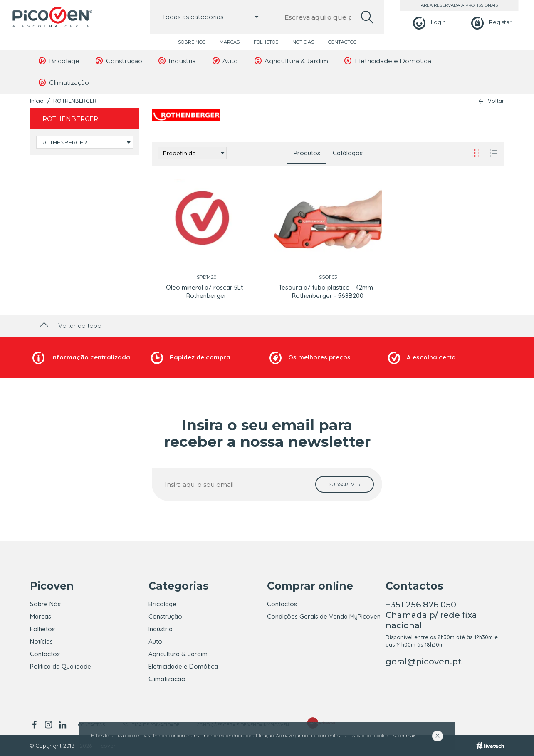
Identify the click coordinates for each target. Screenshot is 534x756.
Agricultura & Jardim (290, 61)
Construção (118, 61)
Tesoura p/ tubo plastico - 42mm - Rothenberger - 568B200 (328, 291)
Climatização (63, 82)
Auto (224, 61)
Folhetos (266, 42)
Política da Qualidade (61, 666)
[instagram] (48, 725)
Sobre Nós (192, 42)
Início (37, 101)
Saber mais (404, 736)
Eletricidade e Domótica (387, 61)
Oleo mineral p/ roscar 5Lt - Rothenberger (206, 291)
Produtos (307, 153)
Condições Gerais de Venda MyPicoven (324, 616)
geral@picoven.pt (424, 662)
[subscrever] (345, 484)
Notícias (303, 42)
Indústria (177, 61)
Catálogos (348, 153)
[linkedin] (62, 725)
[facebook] (36, 725)
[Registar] (490, 22)
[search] (367, 17)
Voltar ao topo (70, 326)
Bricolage (58, 61)
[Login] (428, 22)
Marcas (230, 42)
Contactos (342, 42)
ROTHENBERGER (75, 101)
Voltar (496, 101)
